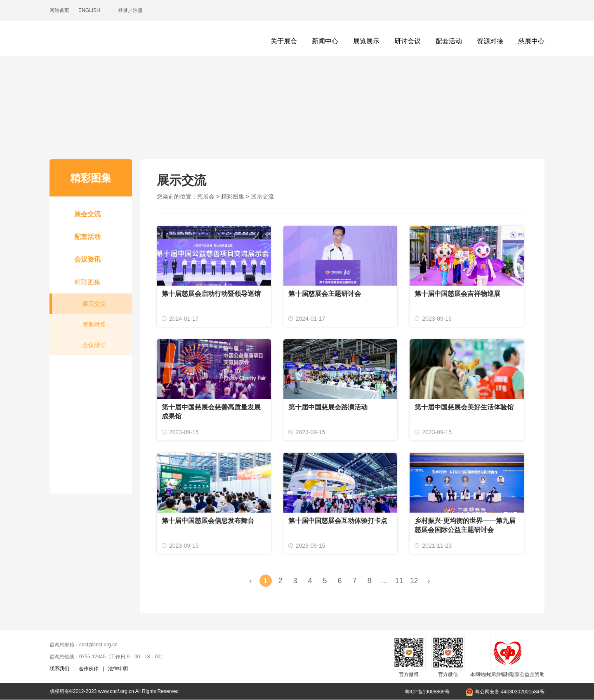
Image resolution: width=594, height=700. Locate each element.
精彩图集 (87, 282)
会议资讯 (87, 259)
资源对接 (490, 41)
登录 (123, 10)
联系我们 (59, 669)
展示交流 (94, 304)
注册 (138, 10)
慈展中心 (531, 41)
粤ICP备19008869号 (427, 692)
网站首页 (59, 10)
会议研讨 (94, 345)
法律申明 (118, 669)
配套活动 (449, 41)
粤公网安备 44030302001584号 (505, 692)
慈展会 (206, 196)
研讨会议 (408, 41)
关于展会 (284, 41)
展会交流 (87, 214)
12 (414, 581)
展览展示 (366, 41)
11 (399, 581)
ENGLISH (89, 10)
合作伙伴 (89, 669)
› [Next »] (429, 581)
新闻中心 (325, 41)
